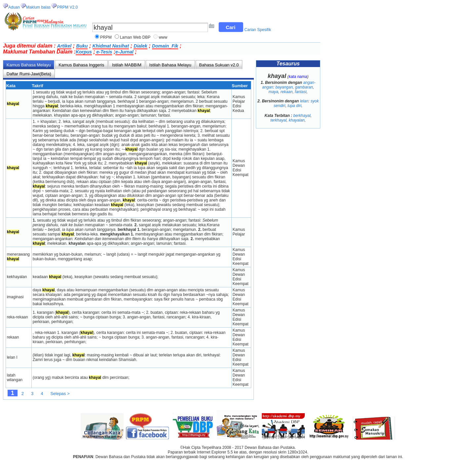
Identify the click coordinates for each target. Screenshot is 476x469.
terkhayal (278, 120)
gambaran (304, 87)
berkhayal (302, 116)
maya (273, 92)
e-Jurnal (124, 52)
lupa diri (295, 106)
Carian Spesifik (258, 30)
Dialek (140, 46)
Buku (82, 46)
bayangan (284, 87)
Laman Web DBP (135, 37)
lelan (304, 101)
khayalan (297, 120)
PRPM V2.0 (67, 7)
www (163, 37)
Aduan (14, 7)
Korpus (84, 52)
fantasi (301, 92)
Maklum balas (38, 7)
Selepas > (60, 394)
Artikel (64, 46)
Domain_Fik (165, 46)
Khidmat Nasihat (111, 46)
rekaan (286, 92)
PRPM (106, 37)
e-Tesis (104, 52)
